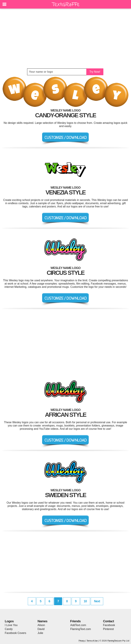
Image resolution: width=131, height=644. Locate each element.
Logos (9, 621)
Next (97, 601)
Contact (108, 621)
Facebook (109, 625)
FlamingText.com (81, 629)
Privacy (82, 641)
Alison (41, 625)
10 (85, 601)
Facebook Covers (15, 633)
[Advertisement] (65, 38)
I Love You (11, 625)
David (41, 629)
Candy (9, 629)
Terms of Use (92, 641)
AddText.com (78, 625)
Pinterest (108, 629)
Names (42, 621)
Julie (40, 633)
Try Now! (95, 72)
